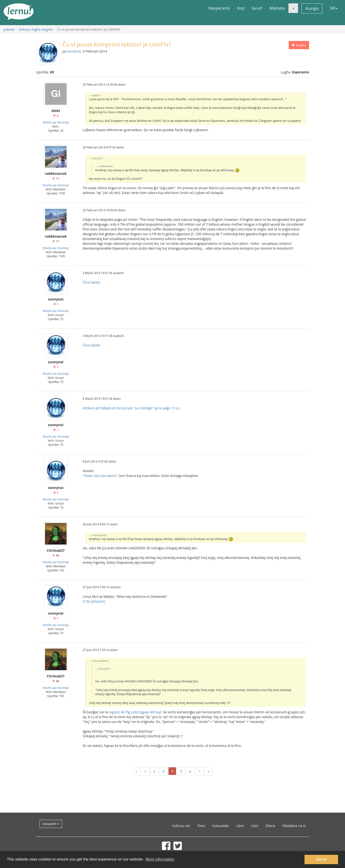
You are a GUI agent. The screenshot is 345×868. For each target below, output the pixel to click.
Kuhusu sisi (181, 826)
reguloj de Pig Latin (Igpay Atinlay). (135, 712)
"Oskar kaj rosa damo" (100, 476)
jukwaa (9, 29)
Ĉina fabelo (91, 282)
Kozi (241, 8)
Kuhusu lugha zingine (36, 29)
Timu (201, 826)
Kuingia (312, 8)
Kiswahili (51, 824)
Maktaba (277, 8)
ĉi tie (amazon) (94, 601)
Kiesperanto (219, 8)
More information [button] (160, 859)
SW (334, 8)
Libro (240, 826)
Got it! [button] (321, 859)
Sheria (270, 826)
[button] (293, 8)
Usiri (255, 826)
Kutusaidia (221, 826)
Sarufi (257, 8)
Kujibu (299, 45)
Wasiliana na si (294, 826)
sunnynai (74, 51)
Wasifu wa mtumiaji (56, 122)
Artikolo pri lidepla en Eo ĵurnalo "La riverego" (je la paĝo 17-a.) (131, 408)
